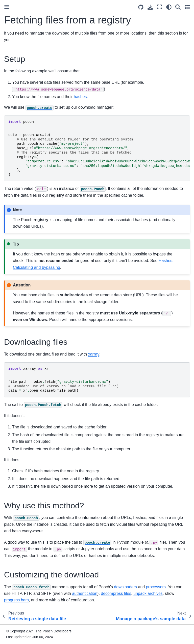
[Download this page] (150, 7)
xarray (94, 354)
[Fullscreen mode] (160, 7)
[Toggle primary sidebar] (7, 7)
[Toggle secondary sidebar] (187, 7)
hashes (80, 97)
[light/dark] (169, 7)
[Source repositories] (141, 7)
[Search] (178, 7)
